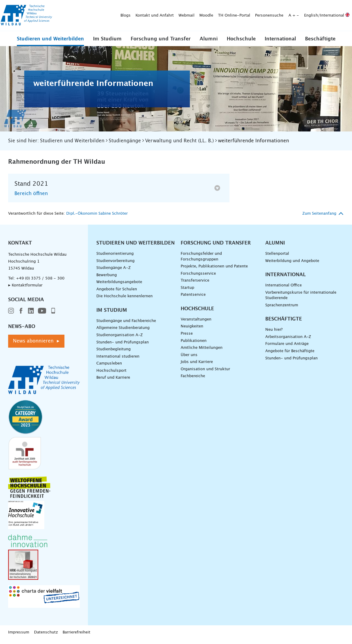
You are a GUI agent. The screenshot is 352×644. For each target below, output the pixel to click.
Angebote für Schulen (117, 293)
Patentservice (193, 299)
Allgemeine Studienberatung (123, 332)
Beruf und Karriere (113, 382)
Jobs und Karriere (197, 366)
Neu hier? (274, 334)
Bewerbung (107, 279)
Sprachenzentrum (282, 309)
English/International (259, 8)
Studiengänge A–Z (114, 272)
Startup (187, 292)
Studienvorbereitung (115, 265)
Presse (187, 338)
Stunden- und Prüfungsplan (123, 346)
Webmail (119, 8)
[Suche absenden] (137, 21)
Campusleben (109, 368)
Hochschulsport (111, 375)
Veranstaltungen (196, 323)
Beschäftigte (320, 43)
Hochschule (241, 43)
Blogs (58, 8)
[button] (50, 43)
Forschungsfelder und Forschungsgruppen (201, 260)
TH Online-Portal (167, 8)
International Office (283, 289)
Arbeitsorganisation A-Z (288, 341)
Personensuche (202, 8)
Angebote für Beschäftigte (290, 355)
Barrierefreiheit (76, 637)
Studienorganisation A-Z (120, 339)
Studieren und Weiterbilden (50, 43)
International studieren (118, 360)
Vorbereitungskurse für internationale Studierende (301, 299)
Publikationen (194, 345)
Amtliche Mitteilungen (202, 352)
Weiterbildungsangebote (119, 286)
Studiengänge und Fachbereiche (126, 325)
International (280, 43)
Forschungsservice (198, 278)
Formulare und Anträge (287, 348)
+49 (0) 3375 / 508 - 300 (40, 282)
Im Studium (107, 43)
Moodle (139, 8)
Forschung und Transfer (161, 43)
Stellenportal (277, 258)
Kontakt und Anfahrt (87, 8)
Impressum (19, 637)
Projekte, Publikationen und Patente (214, 270)
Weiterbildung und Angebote (292, 265)
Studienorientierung (115, 258)
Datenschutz (46, 637)
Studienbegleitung (114, 354)
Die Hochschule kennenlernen (125, 300)
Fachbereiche (193, 380)
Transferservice (195, 285)
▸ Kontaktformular (25, 289)
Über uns (189, 359)
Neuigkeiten (192, 331)
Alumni (209, 43)
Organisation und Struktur (205, 373)
